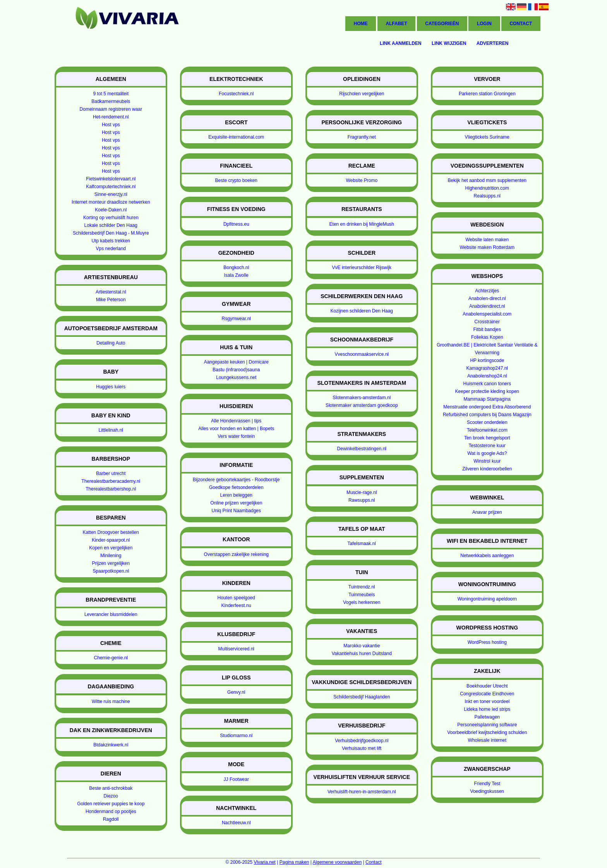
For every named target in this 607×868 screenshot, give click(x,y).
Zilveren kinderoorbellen (487, 469)
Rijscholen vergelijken (362, 94)
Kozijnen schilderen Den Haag (362, 311)
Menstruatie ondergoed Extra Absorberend (487, 407)
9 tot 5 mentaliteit (111, 94)
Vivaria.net (264, 862)
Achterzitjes (487, 291)
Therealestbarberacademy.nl (111, 481)
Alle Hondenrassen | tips (236, 421)
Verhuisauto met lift (362, 748)
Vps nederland (111, 249)
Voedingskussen (487, 791)
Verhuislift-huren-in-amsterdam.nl (362, 792)
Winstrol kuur (487, 461)
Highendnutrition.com (487, 188)
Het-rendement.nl (111, 117)
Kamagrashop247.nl (487, 368)
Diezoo (111, 796)
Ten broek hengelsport (487, 438)
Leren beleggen (236, 495)
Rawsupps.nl (362, 500)
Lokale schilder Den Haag (111, 225)
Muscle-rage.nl (362, 492)
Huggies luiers (111, 387)
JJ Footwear (236, 779)
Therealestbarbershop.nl (111, 489)
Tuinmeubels (362, 595)
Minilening (111, 556)
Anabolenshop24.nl (487, 376)
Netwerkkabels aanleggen (487, 556)
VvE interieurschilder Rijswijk (362, 268)
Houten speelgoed (236, 598)
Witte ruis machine (111, 702)
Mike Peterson (111, 300)
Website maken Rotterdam (487, 247)
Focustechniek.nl (236, 94)
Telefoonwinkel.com (487, 430)
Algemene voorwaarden (337, 862)
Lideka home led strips (487, 709)
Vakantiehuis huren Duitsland (362, 654)
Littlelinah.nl (111, 430)
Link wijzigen (449, 43)
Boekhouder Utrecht (487, 686)
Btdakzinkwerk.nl (111, 745)
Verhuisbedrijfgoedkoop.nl (362, 741)
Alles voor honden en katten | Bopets (236, 429)
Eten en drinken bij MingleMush (362, 224)
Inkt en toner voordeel (487, 702)
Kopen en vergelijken (111, 548)
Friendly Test (487, 784)
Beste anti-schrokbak (111, 788)
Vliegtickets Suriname (487, 137)
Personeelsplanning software (487, 725)
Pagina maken (294, 862)
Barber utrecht (111, 473)
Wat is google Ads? (487, 453)
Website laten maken (487, 240)
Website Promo (362, 180)
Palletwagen (487, 717)
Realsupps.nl (487, 196)
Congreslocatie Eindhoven (487, 694)
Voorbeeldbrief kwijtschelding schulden (487, 732)
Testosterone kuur (487, 446)
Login (484, 24)
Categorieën (442, 24)
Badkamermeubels (111, 101)
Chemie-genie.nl (111, 658)
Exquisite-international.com (236, 137)
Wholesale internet (487, 740)
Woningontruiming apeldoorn (487, 599)
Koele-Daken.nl (111, 210)
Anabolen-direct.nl (487, 298)
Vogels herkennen (362, 602)
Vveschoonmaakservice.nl (362, 354)
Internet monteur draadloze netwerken (111, 202)
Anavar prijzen (487, 512)
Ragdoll (111, 819)
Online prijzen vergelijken (236, 503)
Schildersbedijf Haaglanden (362, 697)
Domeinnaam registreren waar (111, 109)
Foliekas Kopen (487, 337)
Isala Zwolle (236, 275)
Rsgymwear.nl (236, 319)
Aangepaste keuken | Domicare (236, 362)
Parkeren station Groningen (487, 94)
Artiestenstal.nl (111, 292)
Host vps (111, 125)
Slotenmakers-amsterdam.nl (362, 398)
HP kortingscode (487, 360)
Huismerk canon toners (487, 384)
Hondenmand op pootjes (111, 811)
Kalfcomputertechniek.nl (111, 187)
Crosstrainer (487, 322)
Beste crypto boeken (236, 180)
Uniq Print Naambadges (236, 511)
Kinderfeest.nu (236, 606)
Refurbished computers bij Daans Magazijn (487, 415)
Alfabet (396, 24)
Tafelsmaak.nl (362, 544)
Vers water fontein (236, 436)
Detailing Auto (111, 343)
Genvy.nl (236, 692)
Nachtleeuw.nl (236, 823)
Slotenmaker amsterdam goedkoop (362, 405)
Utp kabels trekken (111, 241)
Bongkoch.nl (236, 268)
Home (361, 24)
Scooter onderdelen (487, 422)
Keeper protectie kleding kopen (487, 391)
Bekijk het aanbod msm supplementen (487, 180)
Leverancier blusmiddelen (111, 614)
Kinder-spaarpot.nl (111, 540)
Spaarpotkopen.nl (111, 571)
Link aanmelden (401, 43)
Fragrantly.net (362, 137)
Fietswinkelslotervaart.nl (111, 179)
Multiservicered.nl (236, 649)
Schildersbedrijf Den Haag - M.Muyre (111, 233)
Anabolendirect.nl (487, 306)
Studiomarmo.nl (236, 736)
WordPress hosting (487, 642)
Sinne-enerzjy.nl (111, 194)
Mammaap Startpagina (487, 399)
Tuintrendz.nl (362, 587)
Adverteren (493, 43)
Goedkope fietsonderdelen (236, 487)
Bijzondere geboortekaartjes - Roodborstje (236, 480)
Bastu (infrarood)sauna (236, 370)
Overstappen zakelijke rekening (236, 554)
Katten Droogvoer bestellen (111, 532)
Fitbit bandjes (487, 329)
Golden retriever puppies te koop (111, 804)
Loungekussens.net (236, 377)
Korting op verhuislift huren (111, 218)
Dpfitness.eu (236, 224)
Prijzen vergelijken (111, 563)
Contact (521, 24)
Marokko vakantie (362, 646)
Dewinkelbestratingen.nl (362, 449)
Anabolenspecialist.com (487, 314)
